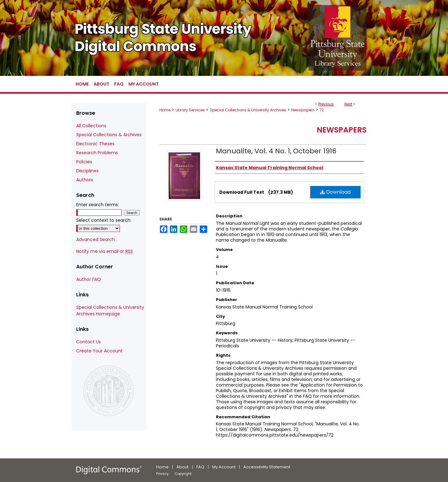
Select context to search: (104, 220)
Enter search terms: (98, 205)
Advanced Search (96, 239)
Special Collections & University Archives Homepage (110, 311)
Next (348, 104)
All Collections (91, 126)
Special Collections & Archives (109, 135)
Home (165, 110)
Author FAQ (89, 279)
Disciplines (87, 171)
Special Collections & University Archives (248, 110)
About (182, 467)
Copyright (183, 474)
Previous (326, 104)
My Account (224, 467)
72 (322, 110)
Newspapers (303, 110)
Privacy (162, 474)
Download (335, 192)
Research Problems (97, 153)
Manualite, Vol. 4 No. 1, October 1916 (276, 151)
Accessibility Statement (267, 467)
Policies (84, 162)
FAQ (200, 467)
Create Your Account (99, 351)
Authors (85, 180)
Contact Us (89, 342)
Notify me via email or (105, 251)
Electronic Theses (95, 144)
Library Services (190, 110)
